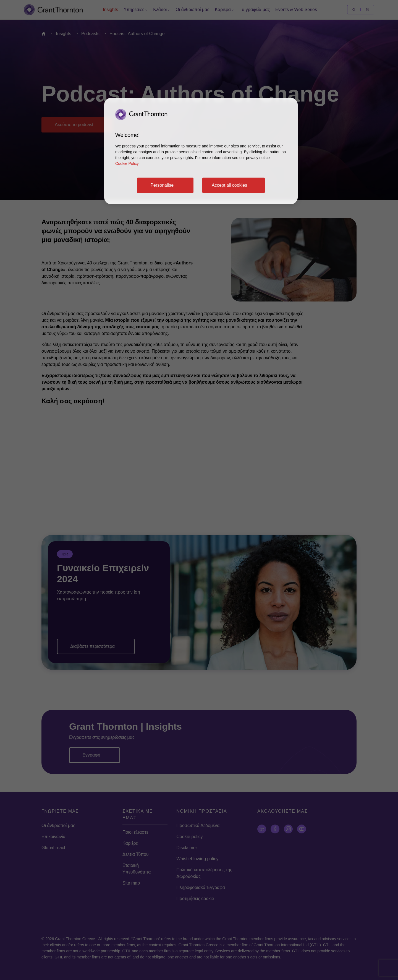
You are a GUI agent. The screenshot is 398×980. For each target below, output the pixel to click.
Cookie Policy (127, 163)
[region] (201, 151)
